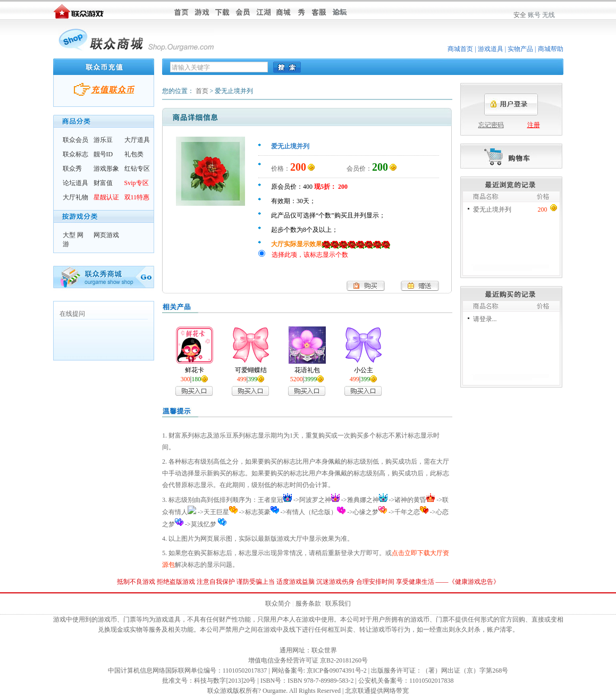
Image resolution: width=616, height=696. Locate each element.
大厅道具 (137, 140)
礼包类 (134, 154)
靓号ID (103, 154)
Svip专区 (137, 183)
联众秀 (72, 169)
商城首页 (460, 49)
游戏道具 (491, 49)
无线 (549, 15)
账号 (534, 15)
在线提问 (72, 314)
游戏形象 (106, 169)
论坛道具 (75, 183)
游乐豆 (103, 140)
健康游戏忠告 (474, 582)
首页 (202, 91)
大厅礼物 (75, 197)
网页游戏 (106, 235)
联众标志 (75, 154)
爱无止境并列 (492, 209)
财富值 (103, 183)
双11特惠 (137, 197)
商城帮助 (551, 49)
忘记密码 (491, 125)
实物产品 (520, 49)
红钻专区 (137, 169)
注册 (534, 125)
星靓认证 (106, 197)
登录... (488, 319)
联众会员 (75, 140)
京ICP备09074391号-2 (337, 670)
